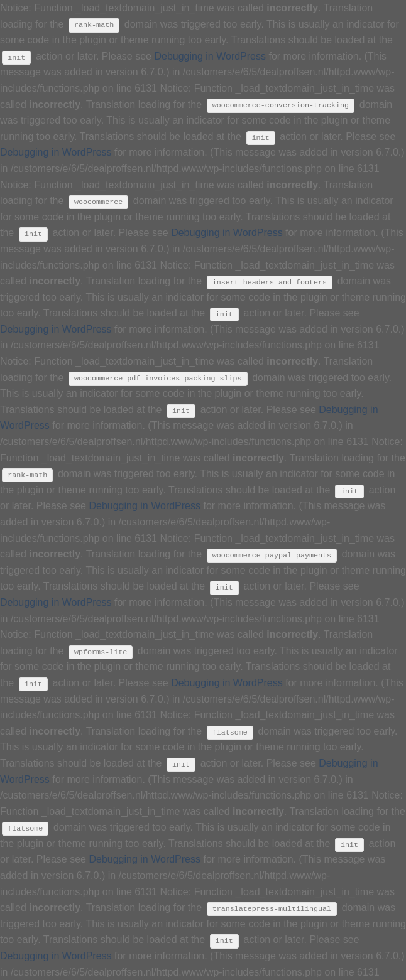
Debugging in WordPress (210, 56)
